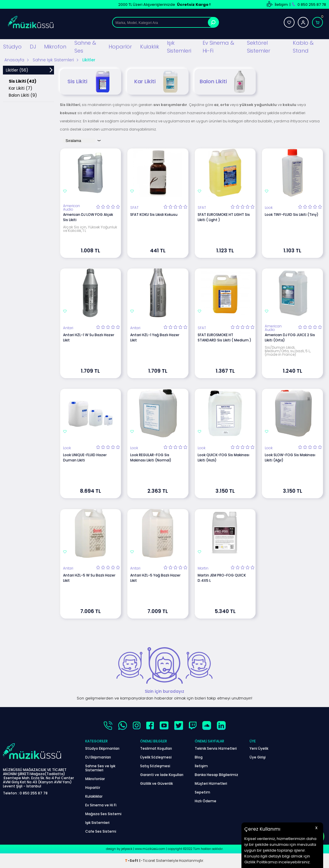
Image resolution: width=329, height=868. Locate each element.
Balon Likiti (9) (23, 95)
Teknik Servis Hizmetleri (216, 748)
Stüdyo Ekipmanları (102, 748)
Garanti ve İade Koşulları (162, 775)
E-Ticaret (147, 861)
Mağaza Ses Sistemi (103, 814)
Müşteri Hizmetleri (211, 783)
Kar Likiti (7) (21, 88)
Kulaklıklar (94, 796)
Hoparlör (120, 47)
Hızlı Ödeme (206, 801)
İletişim (281, 5)
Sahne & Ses (85, 47)
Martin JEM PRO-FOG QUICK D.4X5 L (222, 578)
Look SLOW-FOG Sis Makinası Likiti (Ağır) (290, 458)
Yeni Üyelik (259, 748)
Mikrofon (55, 47)
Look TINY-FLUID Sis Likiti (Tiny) (292, 215)
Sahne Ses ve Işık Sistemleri (100, 768)
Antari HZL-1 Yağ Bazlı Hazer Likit (155, 337)
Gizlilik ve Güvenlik (156, 783)
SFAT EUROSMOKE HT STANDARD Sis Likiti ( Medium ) (224, 337)
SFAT (134, 208)
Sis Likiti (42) (23, 81)
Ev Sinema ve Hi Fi (101, 805)
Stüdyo (12, 47)
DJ (33, 47)
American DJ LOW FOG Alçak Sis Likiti (88, 217)
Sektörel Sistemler (259, 47)
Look (269, 208)
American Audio (72, 208)
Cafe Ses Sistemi (101, 831)
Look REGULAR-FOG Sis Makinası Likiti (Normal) (151, 458)
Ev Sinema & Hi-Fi (218, 47)
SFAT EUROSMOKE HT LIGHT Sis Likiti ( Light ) (224, 217)
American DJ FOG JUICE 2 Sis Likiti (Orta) (290, 337)
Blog (199, 757)
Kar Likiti (158, 82)
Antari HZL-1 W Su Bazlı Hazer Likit (89, 337)
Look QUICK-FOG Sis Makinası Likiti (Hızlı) (223, 458)
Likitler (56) (17, 70)
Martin (203, 568)
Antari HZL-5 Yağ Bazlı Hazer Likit (155, 578)
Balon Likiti (225, 82)
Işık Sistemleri (179, 47)
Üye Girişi (258, 757)
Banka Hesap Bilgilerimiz (216, 775)
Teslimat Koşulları (156, 748)
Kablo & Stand (303, 47)
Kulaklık (150, 47)
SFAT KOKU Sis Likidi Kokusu (154, 215)
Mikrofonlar (95, 779)
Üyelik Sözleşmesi (156, 757)
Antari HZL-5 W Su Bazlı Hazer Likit (89, 578)
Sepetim (202, 792)
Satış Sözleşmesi (155, 766)
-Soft (132, 861)
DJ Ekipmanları (98, 757)
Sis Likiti (90, 82)
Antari (68, 328)
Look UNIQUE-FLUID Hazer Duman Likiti (85, 458)
